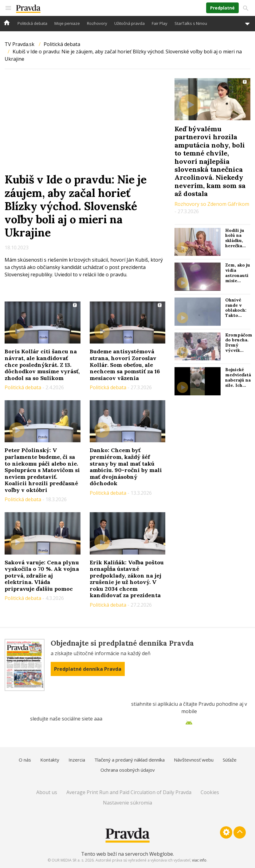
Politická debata (32, 23)
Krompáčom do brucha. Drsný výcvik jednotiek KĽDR (239, 348)
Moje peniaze (67, 23)
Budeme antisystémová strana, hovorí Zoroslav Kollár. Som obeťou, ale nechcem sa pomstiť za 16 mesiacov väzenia (125, 365)
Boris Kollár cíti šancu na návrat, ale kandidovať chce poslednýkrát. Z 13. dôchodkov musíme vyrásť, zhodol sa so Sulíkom (42, 365)
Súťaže (230, 760)
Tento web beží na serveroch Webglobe (127, 854)
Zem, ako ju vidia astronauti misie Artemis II (238, 275)
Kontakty (50, 760)
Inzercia (77, 760)
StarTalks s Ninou (191, 23)
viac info (199, 860)
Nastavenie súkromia (127, 803)
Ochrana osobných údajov (128, 770)
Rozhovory (97, 23)
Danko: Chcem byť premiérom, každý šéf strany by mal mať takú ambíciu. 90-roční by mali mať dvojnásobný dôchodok (126, 467)
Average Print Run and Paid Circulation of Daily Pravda (129, 792)
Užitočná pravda (129, 23)
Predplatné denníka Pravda (88, 669)
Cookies (210, 792)
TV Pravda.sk (20, 44)
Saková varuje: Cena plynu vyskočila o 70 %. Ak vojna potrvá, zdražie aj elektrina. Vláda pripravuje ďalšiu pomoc (42, 576)
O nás (25, 760)
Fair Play (160, 23)
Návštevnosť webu (194, 760)
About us (47, 792)
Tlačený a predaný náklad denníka (129, 760)
